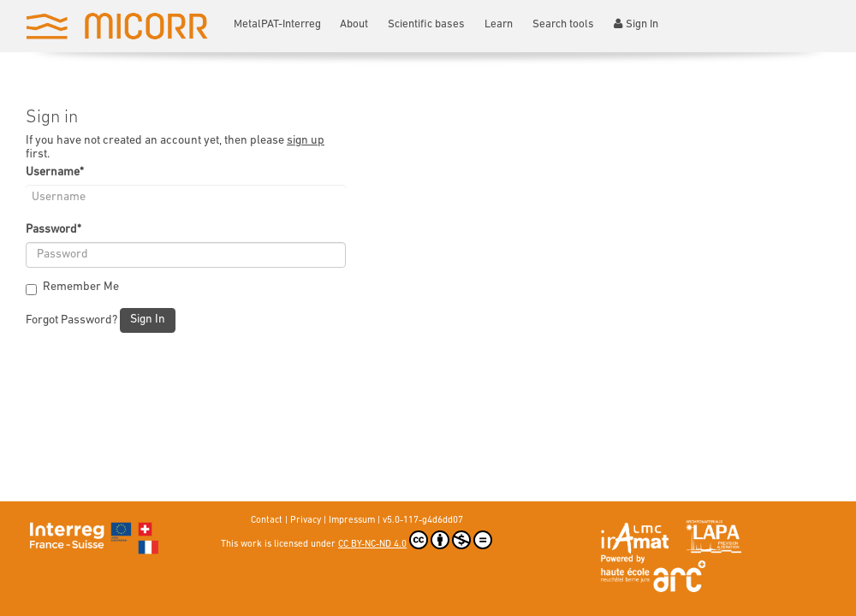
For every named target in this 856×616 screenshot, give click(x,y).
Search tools (563, 24)
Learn (499, 24)
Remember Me (72, 288)
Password (53, 230)
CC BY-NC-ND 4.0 (415, 540)
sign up (306, 141)
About (354, 24)
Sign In (636, 24)
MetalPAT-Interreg (277, 24)
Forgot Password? (71, 320)
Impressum (352, 521)
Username (55, 172)
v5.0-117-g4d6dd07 (423, 521)
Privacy (306, 521)
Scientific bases (426, 24)
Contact (267, 521)
